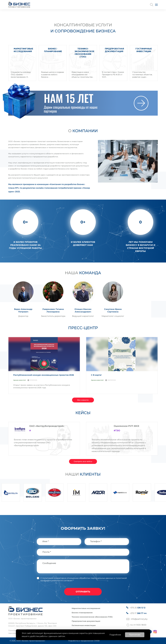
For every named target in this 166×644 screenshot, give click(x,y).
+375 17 (138, 613)
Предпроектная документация (86, 621)
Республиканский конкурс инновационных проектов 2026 (44, 375)
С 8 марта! (96, 375)
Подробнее (115, 635)
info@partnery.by (139, 619)
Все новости (83, 400)
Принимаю (135, 635)
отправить (83, 592)
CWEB (97, 641)
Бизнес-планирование (82, 613)
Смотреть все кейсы (83, 461)
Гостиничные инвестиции (84, 625)
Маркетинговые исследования (86, 608)
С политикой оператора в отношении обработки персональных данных (77, 578)
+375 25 (138, 608)
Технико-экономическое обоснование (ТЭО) (92, 617)
